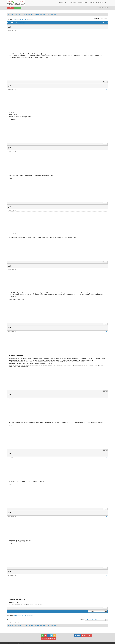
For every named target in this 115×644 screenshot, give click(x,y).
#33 (107, 152)
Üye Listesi (99, 2)
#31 (107, 30)
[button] (106, 2)
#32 (107, 89)
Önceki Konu (12, 611)
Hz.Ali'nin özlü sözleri (52, 15)
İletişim (78, 635)
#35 (107, 269)
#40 (107, 576)
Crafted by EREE (23, 643)
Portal (61, 2)
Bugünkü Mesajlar (83, 2)
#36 (107, 332)
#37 (107, 399)
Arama (92, 2)
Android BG (30, 643)
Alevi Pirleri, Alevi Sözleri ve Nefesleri (37, 15)
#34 (107, 211)
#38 (107, 458)
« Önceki (16, 20)
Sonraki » (31, 20)
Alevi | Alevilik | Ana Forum (21, 15)
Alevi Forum (10, 15)
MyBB (13, 643)
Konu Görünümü (104, 23)
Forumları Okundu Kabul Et (49, 639)
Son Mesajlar (72, 2)
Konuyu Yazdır (11, 619)
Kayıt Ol (18, 8)
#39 (107, 517)
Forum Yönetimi (87, 635)
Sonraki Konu (19, 611)
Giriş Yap (10, 8)
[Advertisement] (53, 43)
